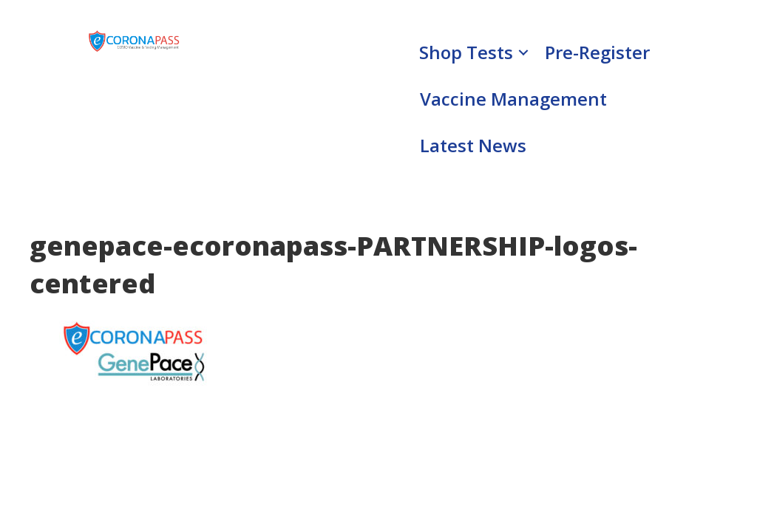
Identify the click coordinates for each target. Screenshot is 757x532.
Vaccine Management (513, 99)
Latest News (473, 145)
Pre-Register (597, 52)
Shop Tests (466, 52)
